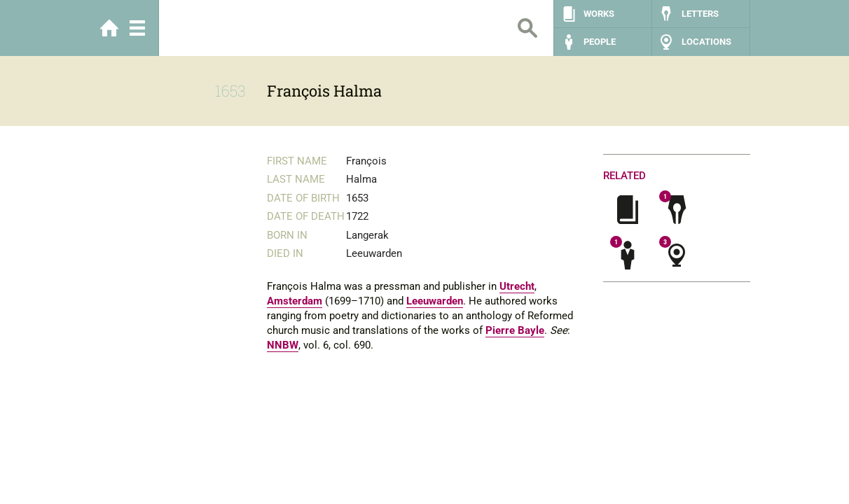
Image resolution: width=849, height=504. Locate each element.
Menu (137, 28)
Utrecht (517, 286)
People (600, 42)
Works (599, 14)
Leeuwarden (435, 301)
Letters (700, 14)
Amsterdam (295, 301)
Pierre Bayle (515, 330)
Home (109, 28)
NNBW (283, 345)
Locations (706, 42)
